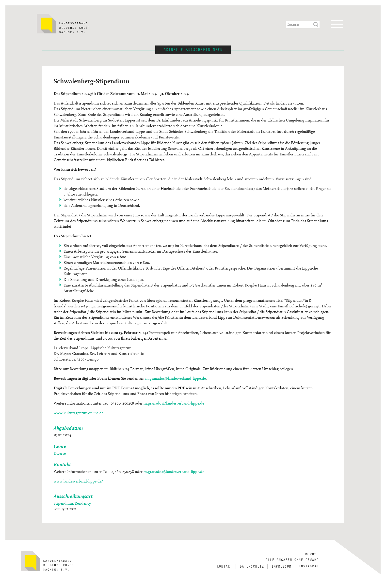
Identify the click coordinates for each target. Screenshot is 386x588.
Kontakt (224, 566)
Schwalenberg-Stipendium (92, 81)
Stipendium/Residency (72, 503)
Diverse (60, 453)
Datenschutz (252, 566)
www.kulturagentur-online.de (79, 413)
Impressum (281, 566)
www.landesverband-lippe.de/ (78, 481)
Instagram (309, 566)
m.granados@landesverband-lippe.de (176, 378)
